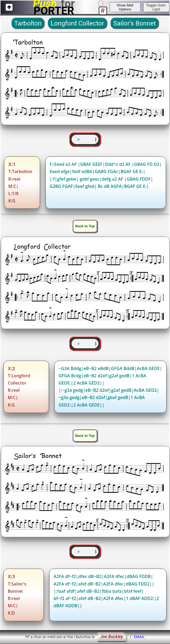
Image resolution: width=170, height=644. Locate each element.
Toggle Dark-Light (156, 7)
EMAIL (139, 637)
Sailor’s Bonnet (135, 23)
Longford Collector (77, 23)
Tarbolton (28, 23)
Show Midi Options (125, 7)
